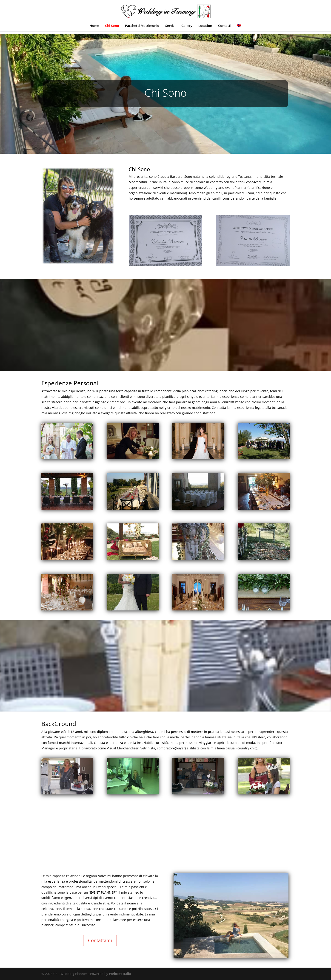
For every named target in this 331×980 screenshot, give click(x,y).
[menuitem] (239, 28)
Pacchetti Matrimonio (142, 26)
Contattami (100, 940)
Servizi (170, 26)
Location (205, 26)
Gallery (187, 26)
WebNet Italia (120, 974)
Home (94, 26)
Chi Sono (112, 26)
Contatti (225, 26)
